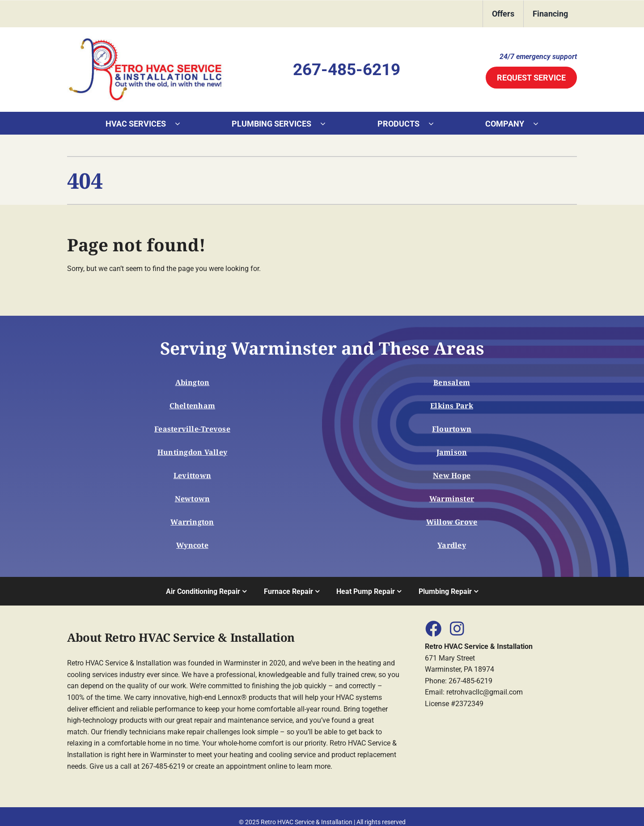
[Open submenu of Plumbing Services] (327, 123)
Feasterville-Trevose (192, 429)
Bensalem (452, 382)
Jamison (452, 452)
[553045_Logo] (145, 40)
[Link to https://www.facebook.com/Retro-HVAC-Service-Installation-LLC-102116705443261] (433, 628)
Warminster (452, 499)
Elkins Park (452, 406)
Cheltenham (192, 406)
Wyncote (192, 545)
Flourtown (452, 429)
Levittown (192, 475)
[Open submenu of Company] (540, 123)
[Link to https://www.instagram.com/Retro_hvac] (457, 628)
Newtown (193, 499)
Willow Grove (452, 522)
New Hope (452, 475)
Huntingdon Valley (192, 452)
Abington (193, 382)
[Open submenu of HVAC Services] (182, 123)
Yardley (452, 545)
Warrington (192, 522)
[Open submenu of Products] (436, 123)
